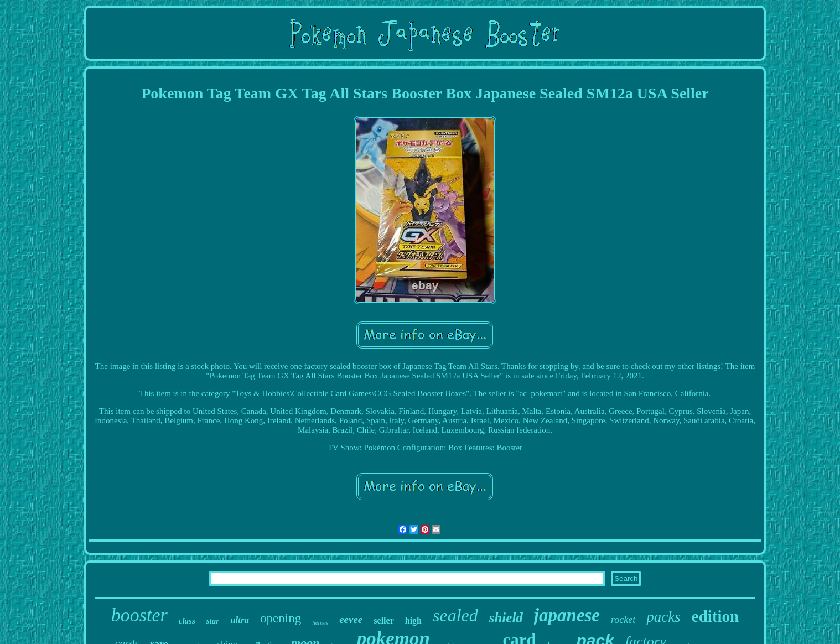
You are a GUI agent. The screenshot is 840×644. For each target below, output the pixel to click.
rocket (623, 620)
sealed (455, 615)
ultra (240, 620)
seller (383, 620)
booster (139, 615)
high (413, 620)
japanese (567, 615)
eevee (351, 619)
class (187, 621)
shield (506, 618)
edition (715, 616)
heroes (320, 622)
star (213, 621)
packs (663, 617)
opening (281, 618)
